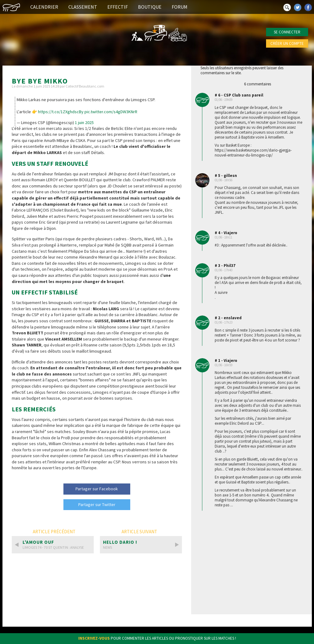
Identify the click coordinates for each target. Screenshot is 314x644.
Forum (180, 7)
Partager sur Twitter (97, 504)
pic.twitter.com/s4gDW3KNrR (111, 112)
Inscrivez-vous (94, 638)
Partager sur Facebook (97, 489)
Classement (83, 7)
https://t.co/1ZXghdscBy (61, 112)
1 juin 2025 (84, 122)
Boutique (150, 7)
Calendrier (44, 7)
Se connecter (287, 32)
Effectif (118, 7)
